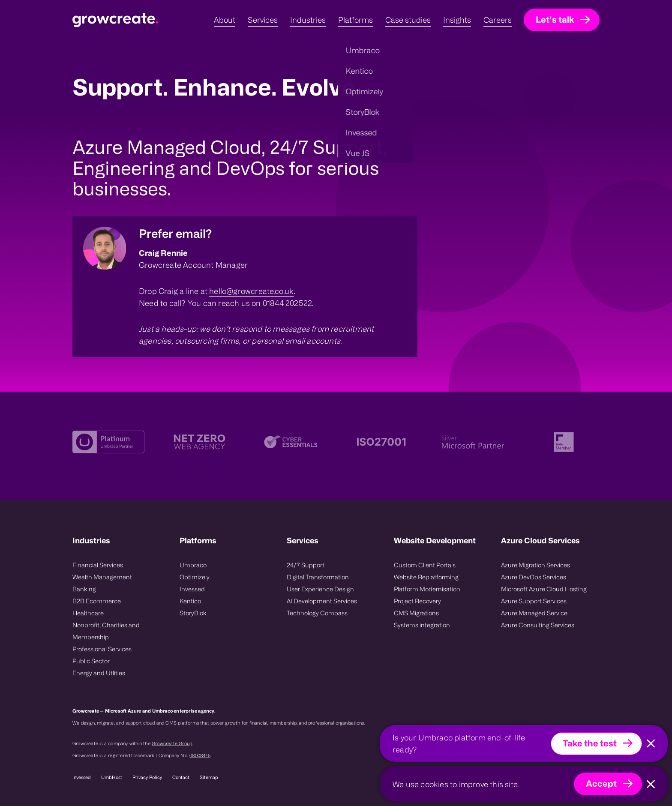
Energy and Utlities (99, 673)
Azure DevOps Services (534, 577)
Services (303, 540)
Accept (601, 784)
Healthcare (88, 613)
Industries (91, 540)
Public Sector (91, 661)
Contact (181, 777)
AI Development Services (322, 601)
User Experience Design (320, 589)
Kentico (190, 601)
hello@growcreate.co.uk (251, 291)
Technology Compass (317, 613)
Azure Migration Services (535, 565)
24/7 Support (306, 565)
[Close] (651, 744)
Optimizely (195, 577)
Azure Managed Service (534, 613)
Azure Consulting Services (538, 625)
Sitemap (209, 777)
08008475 (200, 755)
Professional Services (102, 649)
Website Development (435, 540)
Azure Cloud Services (540, 540)
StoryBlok (193, 613)
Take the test (590, 743)
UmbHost (112, 777)
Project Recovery (417, 601)
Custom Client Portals (425, 565)
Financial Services (98, 565)
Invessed (192, 589)
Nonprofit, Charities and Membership (106, 631)
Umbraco (193, 565)
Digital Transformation (318, 577)
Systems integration (422, 625)
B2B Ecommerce (97, 601)
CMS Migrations (416, 613)
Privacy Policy (147, 777)
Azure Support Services (534, 601)
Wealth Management (102, 577)
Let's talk (555, 19)
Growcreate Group (172, 743)
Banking (84, 589)
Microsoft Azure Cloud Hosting (544, 589)
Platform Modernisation (427, 589)
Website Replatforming (426, 577)
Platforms (198, 540)
